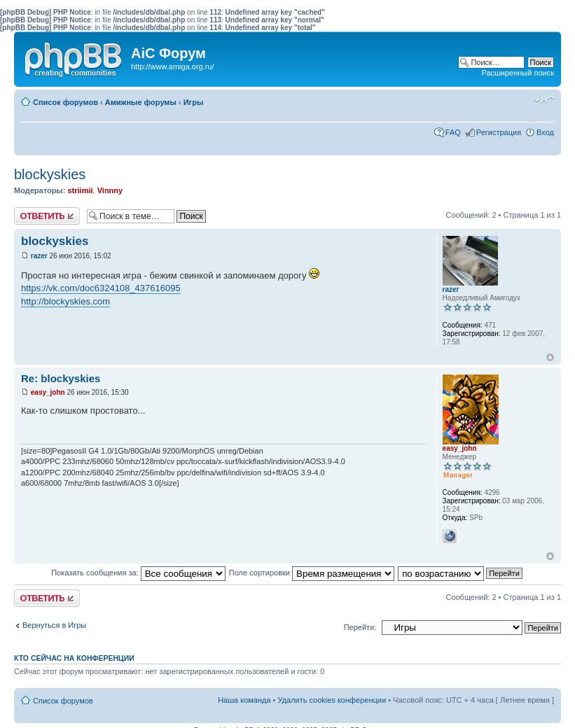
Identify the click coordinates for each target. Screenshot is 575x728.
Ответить (47, 216)
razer (39, 256)
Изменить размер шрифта (544, 99)
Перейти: (360, 627)
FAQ (453, 132)
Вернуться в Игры (54, 625)
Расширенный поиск (518, 73)
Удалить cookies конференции (332, 700)
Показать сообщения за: (138, 573)
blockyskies (50, 174)
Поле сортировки (312, 573)
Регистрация (499, 132)
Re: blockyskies (61, 378)
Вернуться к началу (550, 357)
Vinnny (110, 190)
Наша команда (244, 700)
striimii (80, 190)
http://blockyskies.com (65, 301)
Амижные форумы (141, 102)
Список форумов (65, 102)
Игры (194, 102)
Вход (545, 132)
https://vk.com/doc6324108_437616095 (101, 288)
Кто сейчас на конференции (74, 658)
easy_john (48, 392)
